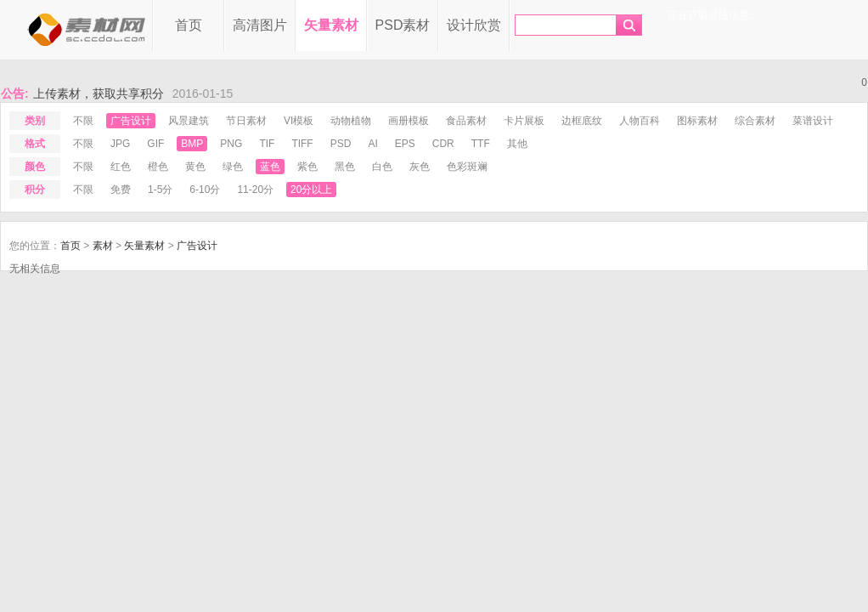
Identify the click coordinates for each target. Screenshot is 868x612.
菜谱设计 (813, 121)
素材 (103, 246)
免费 (121, 190)
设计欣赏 (474, 25)
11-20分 (255, 190)
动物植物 (351, 121)
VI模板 (299, 121)
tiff (302, 144)
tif (267, 144)
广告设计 (131, 121)
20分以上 (311, 190)
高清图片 (260, 25)
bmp (192, 144)
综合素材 (755, 121)
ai (372, 144)
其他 (517, 144)
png (231, 144)
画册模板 (409, 121)
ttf (481, 144)
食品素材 (466, 121)
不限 (83, 121)
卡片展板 (524, 121)
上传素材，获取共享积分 (99, 93)
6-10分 (205, 190)
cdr (443, 144)
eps (405, 144)
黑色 (345, 167)
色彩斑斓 (467, 167)
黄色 (195, 167)
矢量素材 (331, 25)
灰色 (420, 167)
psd (341, 144)
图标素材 (697, 121)
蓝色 (270, 167)
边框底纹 (582, 121)
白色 (382, 167)
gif (155, 144)
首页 (189, 25)
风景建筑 (189, 121)
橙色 (158, 167)
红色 (121, 167)
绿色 (233, 167)
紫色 (307, 167)
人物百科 (640, 121)
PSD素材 (403, 25)
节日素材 (246, 121)
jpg (120, 144)
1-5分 (160, 190)
